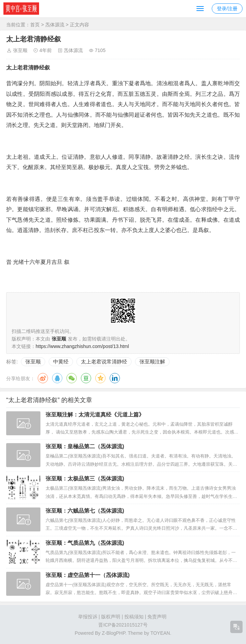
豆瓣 (86, 378)
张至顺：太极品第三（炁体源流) (85, 479)
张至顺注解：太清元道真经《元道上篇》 (95, 415)
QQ (57, 378)
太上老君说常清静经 (104, 362)
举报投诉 (88, 617)
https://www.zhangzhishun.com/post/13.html (82, 346)
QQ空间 (100, 378)
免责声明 (157, 617)
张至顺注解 (152, 362)
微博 (43, 378)
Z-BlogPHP (113, 633)
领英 (115, 378)
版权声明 (111, 617)
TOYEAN (160, 633)
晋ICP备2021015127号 (123, 625)
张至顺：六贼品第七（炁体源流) (85, 511)
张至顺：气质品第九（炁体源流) (85, 543)
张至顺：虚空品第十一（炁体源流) (88, 575)
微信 (72, 378)
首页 (35, 25)
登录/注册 (227, 9)
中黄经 (61, 362)
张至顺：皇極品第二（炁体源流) (85, 446)
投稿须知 (134, 617)
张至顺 (20, 50)
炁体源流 (55, 25)
